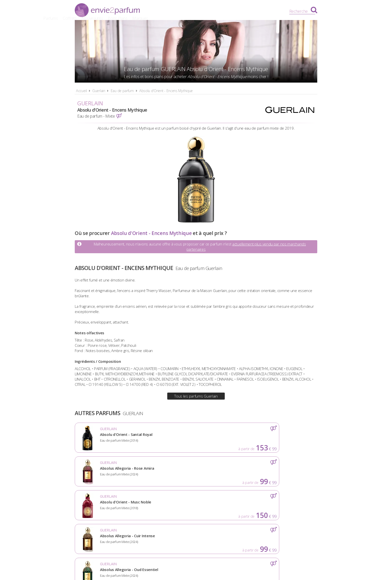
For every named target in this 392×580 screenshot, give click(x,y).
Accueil (81, 91)
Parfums (170, 11)
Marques (259, 11)
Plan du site (250, 509)
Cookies (222, 509)
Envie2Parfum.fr (107, 11)
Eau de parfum (122, 91)
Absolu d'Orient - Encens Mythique (166, 91)
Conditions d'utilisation (182, 509)
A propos (141, 509)
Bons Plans (237, 11)
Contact (278, 509)
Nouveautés (211, 11)
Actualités (114, 509)
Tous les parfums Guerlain (196, 396)
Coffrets (189, 11)
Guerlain (99, 91)
